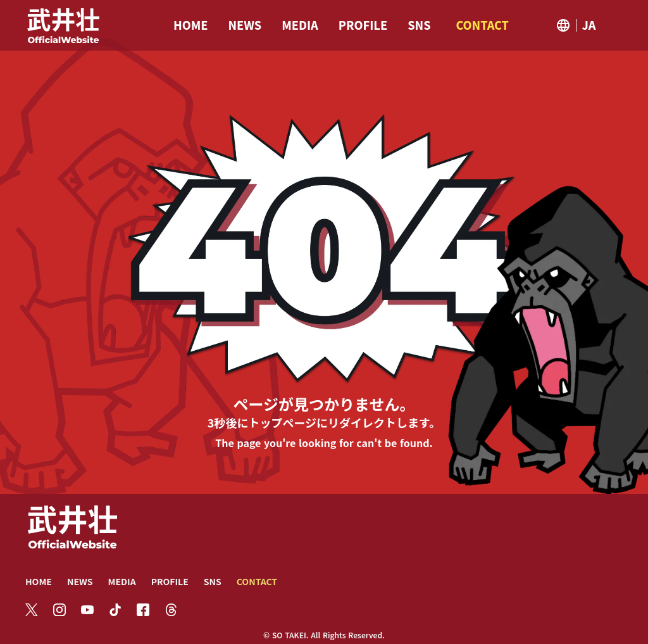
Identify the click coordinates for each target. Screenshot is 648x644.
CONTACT (257, 581)
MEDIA (121, 581)
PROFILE (170, 581)
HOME (39, 581)
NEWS (80, 581)
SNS (213, 581)
